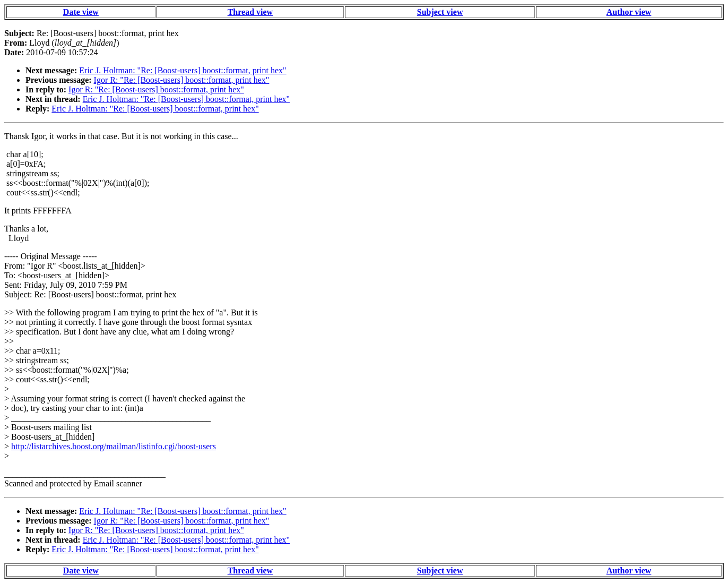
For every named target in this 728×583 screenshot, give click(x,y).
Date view (81, 12)
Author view (629, 12)
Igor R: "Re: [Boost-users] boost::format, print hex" (182, 80)
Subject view (440, 12)
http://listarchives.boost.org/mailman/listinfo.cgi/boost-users (114, 446)
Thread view (250, 12)
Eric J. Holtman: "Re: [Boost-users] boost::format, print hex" (183, 70)
